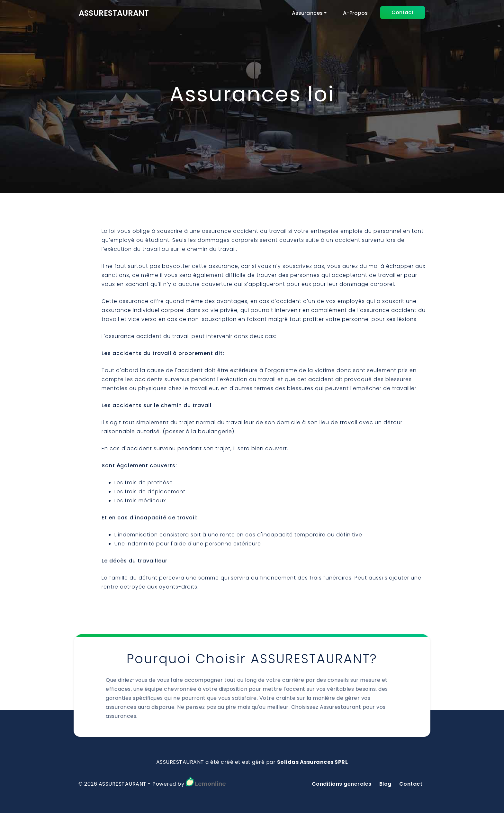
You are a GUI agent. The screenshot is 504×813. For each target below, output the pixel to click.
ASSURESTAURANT (114, 13)
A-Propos (355, 13)
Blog (385, 784)
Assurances (307, 13)
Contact (403, 12)
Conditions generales (342, 784)
